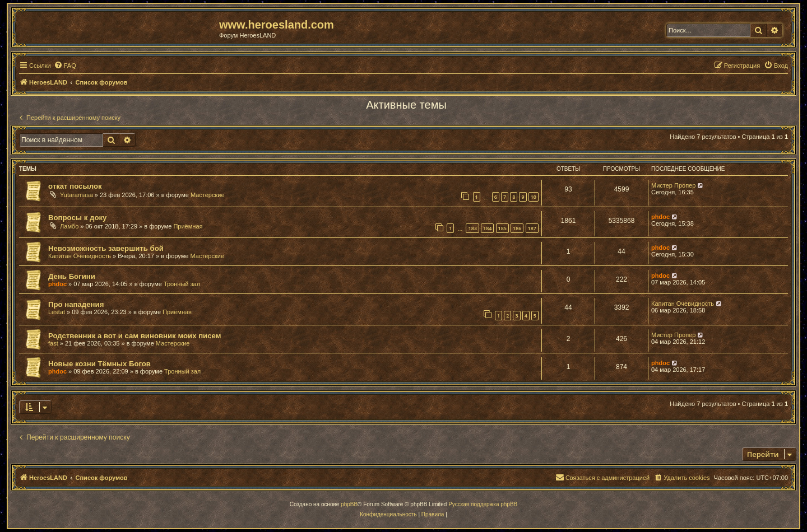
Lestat (57, 312)
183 (472, 228)
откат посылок (75, 186)
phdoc (660, 217)
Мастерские (208, 195)
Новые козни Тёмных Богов (99, 364)
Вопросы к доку (77, 218)
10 (534, 197)
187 (532, 228)
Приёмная (188, 226)
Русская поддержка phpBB (483, 504)
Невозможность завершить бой (106, 248)
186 (517, 228)
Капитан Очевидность (80, 256)
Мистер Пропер (673, 185)
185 (502, 228)
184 (487, 228)
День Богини (72, 276)
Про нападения (76, 304)
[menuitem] (65, 66)
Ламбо (69, 226)
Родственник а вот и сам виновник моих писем (134, 336)
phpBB (349, 504)
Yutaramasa (76, 195)
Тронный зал (182, 284)
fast (53, 343)
